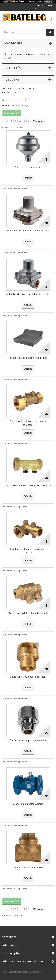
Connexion (48, 5)
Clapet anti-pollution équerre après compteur (28, 551)
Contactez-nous (36, 7)
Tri (3, 100)
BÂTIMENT (31, 54)
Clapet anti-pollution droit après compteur (28, 486)
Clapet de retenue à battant (28, 868)
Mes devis (12, 80)
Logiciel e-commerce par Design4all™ (26, 972)
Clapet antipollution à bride (28, 804)
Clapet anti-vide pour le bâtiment (28, 677)
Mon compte (11, 953)
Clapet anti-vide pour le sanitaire (28, 740)
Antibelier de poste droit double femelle (28, 294)
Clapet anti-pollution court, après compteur (28, 423)
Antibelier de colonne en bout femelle (28, 231)
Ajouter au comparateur (16, 188)
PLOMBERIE (17, 54)
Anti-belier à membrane (28, 167)
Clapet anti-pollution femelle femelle (28, 613)
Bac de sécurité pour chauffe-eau (28, 358)
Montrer (6, 105)
